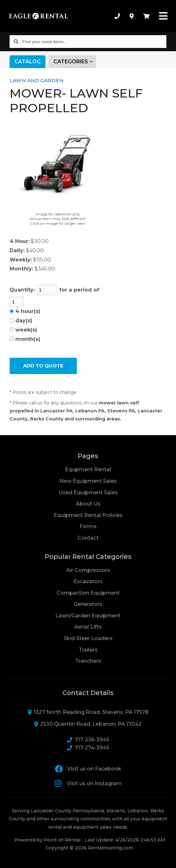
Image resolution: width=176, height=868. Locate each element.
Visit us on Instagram (88, 783)
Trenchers (88, 661)
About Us (88, 504)
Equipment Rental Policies (88, 515)
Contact (88, 537)
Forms (88, 526)
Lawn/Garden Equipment (88, 616)
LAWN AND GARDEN (36, 80)
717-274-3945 (88, 748)
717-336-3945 (88, 740)
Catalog (28, 62)
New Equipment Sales (88, 481)
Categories (75, 62)
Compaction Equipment (88, 593)
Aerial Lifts (88, 627)
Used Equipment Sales (88, 493)
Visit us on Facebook (88, 769)
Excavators (88, 581)
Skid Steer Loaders (88, 638)
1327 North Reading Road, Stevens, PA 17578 (88, 712)
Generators (88, 604)
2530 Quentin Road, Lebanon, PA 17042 (88, 724)
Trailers (88, 650)
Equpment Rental (88, 469)
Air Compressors (88, 570)
